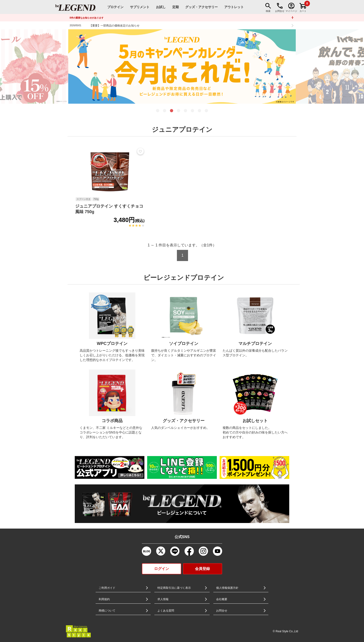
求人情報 (163, 599)
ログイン (162, 569)
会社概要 (222, 599)
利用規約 (104, 599)
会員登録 (202, 569)
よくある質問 (166, 611)
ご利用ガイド (107, 588)
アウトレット (234, 7)
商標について (107, 611)
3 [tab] (172, 111)
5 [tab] (185, 111)
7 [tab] (199, 111)
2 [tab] (165, 111)
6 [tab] (192, 111)
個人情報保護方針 (227, 588)
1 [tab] (158, 111)
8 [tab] (206, 111)
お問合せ (222, 611)
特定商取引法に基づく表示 (174, 588)
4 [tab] (179, 111)
